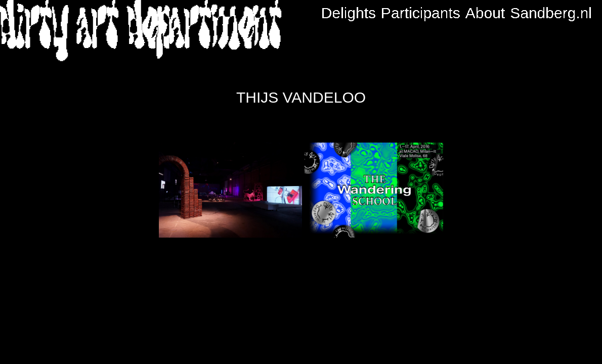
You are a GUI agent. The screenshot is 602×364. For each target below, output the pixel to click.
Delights (349, 13)
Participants (421, 13)
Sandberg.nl (551, 13)
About (485, 13)
